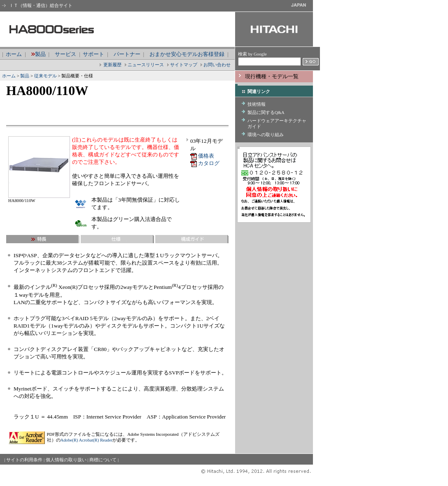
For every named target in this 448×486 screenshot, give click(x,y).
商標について (103, 460)
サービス (65, 54)
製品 (40, 54)
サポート (93, 54)
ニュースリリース (146, 65)
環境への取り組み (266, 135)
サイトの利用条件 (24, 460)
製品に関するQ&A (266, 112)
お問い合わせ (217, 65)
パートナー (127, 54)
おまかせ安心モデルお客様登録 (187, 54)
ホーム (14, 54)
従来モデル (45, 76)
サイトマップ (184, 65)
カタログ (209, 163)
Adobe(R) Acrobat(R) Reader (87, 440)
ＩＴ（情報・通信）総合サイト (40, 5)
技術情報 (257, 104)
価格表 (206, 156)
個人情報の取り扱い (66, 460)
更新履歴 (112, 65)
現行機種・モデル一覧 (272, 76)
